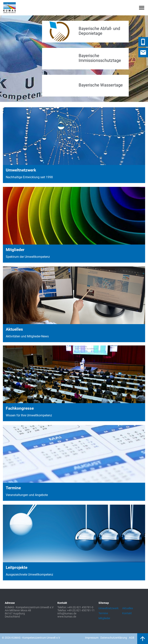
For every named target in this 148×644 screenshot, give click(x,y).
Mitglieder (104, 618)
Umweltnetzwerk (108, 608)
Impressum (92, 638)
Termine (103, 613)
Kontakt (127, 613)
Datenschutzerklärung (114, 638)
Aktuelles (128, 608)
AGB (132, 638)
